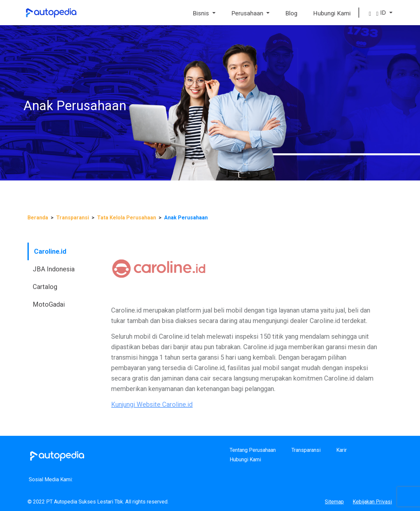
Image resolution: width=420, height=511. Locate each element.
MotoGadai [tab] (31, 304)
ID (382, 13)
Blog (291, 13)
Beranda (38, 218)
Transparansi (73, 218)
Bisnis (202, 13)
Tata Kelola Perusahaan (127, 218)
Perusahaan (248, 13)
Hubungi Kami (332, 13)
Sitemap (334, 502)
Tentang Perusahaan (253, 450)
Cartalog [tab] (27, 287)
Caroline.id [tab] (33, 251)
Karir (341, 450)
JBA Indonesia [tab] (36, 269)
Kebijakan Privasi (372, 502)
